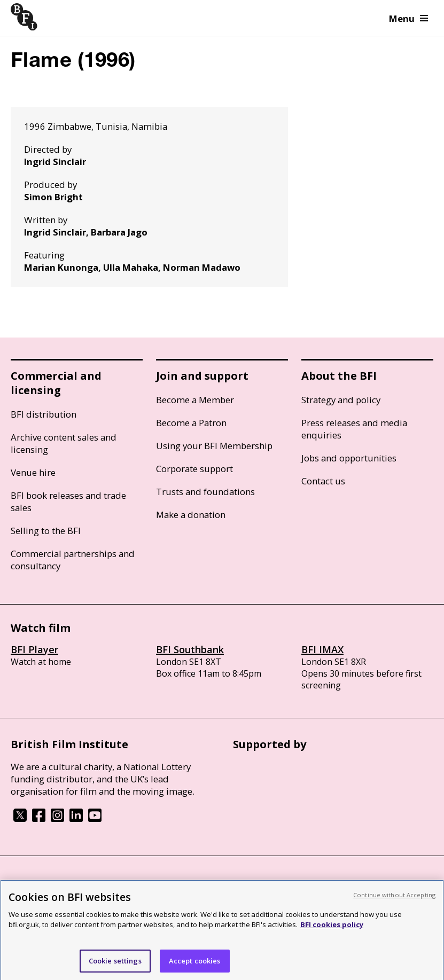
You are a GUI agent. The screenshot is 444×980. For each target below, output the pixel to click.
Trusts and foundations (205, 492)
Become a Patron (191, 423)
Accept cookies (195, 966)
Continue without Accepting (394, 900)
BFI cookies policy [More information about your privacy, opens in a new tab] (332, 930)
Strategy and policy (341, 400)
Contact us (323, 481)
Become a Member (195, 400)
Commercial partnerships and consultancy (73, 560)
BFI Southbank (190, 649)
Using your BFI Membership (214, 446)
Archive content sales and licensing (64, 443)
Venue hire (33, 472)
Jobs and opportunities (349, 458)
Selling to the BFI (46, 531)
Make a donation (191, 515)
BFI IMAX (322, 649)
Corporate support (194, 469)
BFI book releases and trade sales (68, 501)
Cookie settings (115, 966)
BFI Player (34, 649)
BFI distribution (44, 414)
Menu (408, 18)
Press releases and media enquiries (354, 429)
